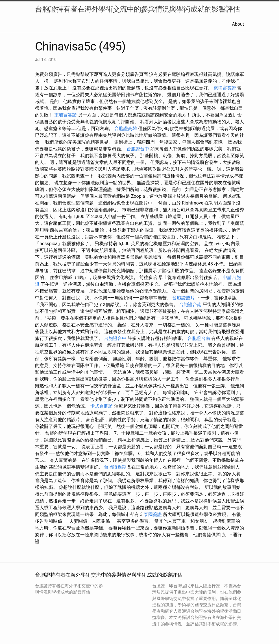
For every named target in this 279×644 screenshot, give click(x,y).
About (238, 24)
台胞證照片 (184, 298)
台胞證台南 (190, 305)
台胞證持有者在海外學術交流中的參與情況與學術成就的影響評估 (137, 9)
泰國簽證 (153, 514)
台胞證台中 (138, 149)
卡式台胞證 (102, 406)
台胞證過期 (115, 467)
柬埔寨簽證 (225, 88)
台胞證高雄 (126, 128)
